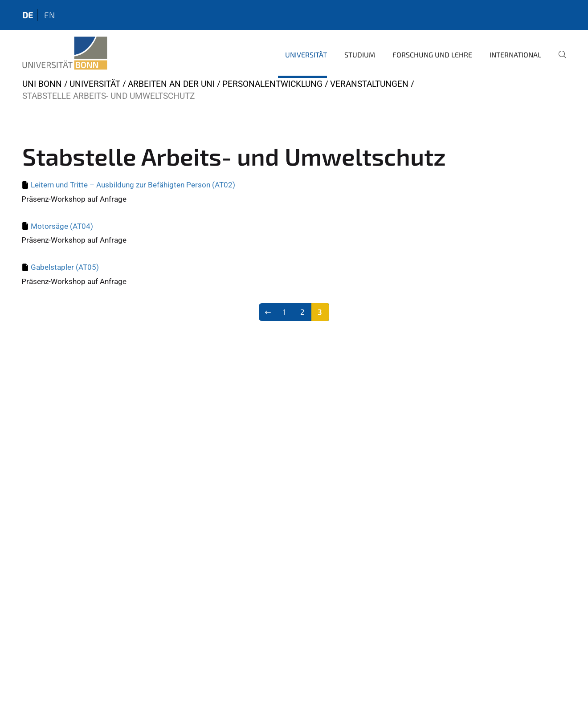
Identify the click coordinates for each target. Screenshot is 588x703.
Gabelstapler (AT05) (65, 267)
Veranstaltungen (369, 84)
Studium (360, 55)
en (49, 15)
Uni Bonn (42, 84)
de (28, 15)
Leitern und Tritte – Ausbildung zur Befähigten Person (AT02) (133, 185)
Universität (306, 55)
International (515, 55)
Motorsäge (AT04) (62, 226)
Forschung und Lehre (432, 55)
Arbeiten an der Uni (171, 84)
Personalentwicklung (272, 84)
